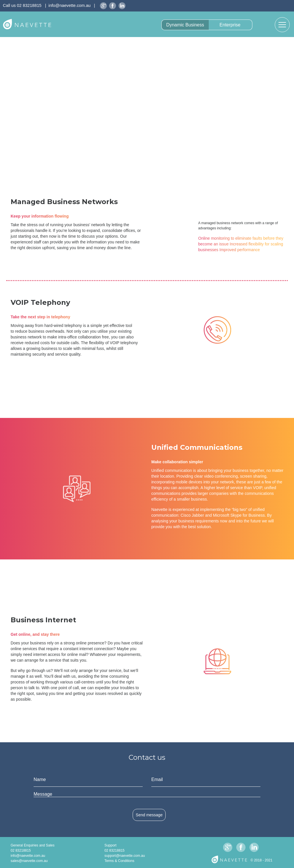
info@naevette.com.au (70, 5)
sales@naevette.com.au (29, 861)
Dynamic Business (185, 25)
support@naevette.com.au (125, 856)
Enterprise (230, 25)
